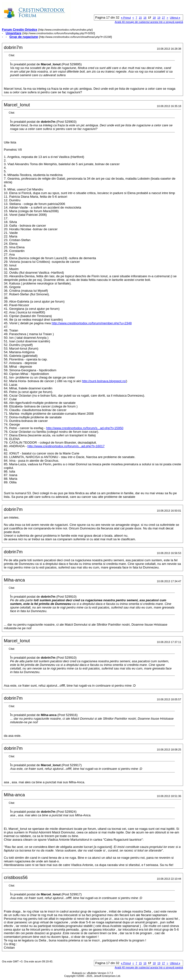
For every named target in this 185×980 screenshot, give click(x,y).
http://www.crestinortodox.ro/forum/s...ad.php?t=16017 (66, 446)
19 (159, 18)
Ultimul (175, 18)
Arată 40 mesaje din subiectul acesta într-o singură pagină (149, 22)
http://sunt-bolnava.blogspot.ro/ (104, 381)
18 (154, 18)
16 (145, 18)
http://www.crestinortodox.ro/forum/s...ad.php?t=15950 (85, 428)
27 (164, 18)
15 (140, 18)
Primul (126, 18)
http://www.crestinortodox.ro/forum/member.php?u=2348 (92, 323)
